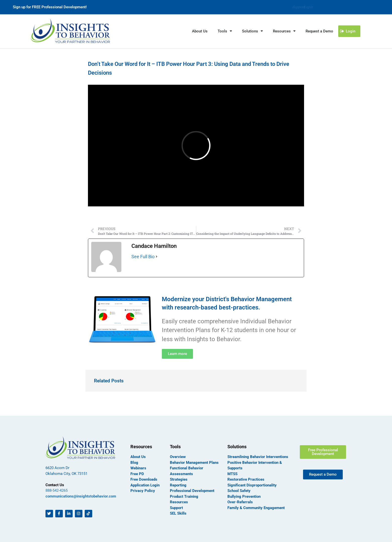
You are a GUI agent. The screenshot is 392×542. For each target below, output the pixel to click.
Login (308, 7)
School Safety (239, 491)
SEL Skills (178, 513)
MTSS (232, 474)
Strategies (179, 479)
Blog (134, 463)
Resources (284, 31)
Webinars (138, 468)
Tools (225, 31)
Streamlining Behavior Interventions (258, 457)
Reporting (178, 485)
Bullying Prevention (244, 496)
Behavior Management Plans (194, 463)
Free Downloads (144, 479)
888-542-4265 (57, 490)
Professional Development (192, 491)
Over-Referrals (240, 502)
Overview (178, 457)
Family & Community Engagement (256, 508)
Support (288, 7)
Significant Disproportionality (252, 485)
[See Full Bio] (157, 257)
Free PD (137, 474)
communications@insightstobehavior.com (81, 496)
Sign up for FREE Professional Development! (50, 7)
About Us (200, 31)
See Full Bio (143, 257)
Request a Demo (319, 31)
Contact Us (55, 485)
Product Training (184, 496)
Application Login (145, 485)
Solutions (252, 31)
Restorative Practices (246, 479)
